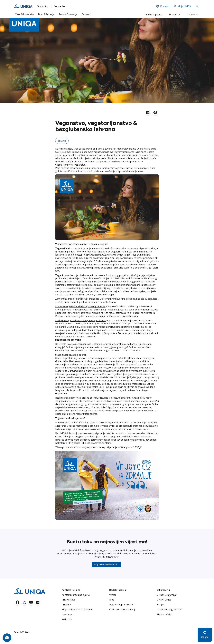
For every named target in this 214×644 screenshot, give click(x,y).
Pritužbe (66, 605)
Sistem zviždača (165, 614)
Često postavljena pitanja (123, 610)
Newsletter (68, 614)
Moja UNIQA (182, 6)
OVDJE (138, 447)
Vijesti (112, 595)
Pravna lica (60, 6)
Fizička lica (43, 6)
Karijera (161, 605)
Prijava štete (68, 600)
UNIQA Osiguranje (167, 595)
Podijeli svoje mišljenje (121, 605)
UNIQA (62, 433)
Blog (112, 600)
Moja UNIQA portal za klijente (78, 610)
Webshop (67, 619)
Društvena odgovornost (170, 610)
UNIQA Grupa (164, 600)
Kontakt (162, 6)
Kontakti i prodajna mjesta (76, 595)
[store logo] (23, 6)
